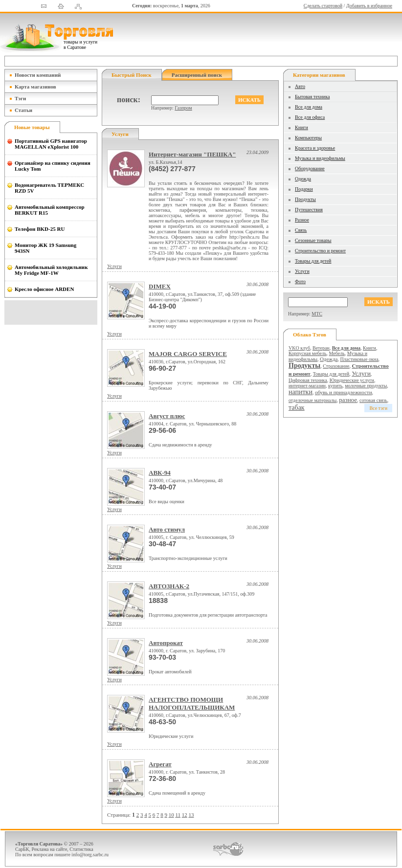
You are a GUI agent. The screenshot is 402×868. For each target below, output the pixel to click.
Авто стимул (167, 529)
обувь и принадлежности (344, 392)
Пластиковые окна (359, 359)
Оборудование (310, 168)
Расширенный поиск (197, 75)
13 (191, 815)
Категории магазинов (319, 75)
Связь (301, 230)
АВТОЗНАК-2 (169, 586)
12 (185, 815)
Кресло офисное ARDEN (44, 289)
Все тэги (378, 408)
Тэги (20, 98)
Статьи (23, 110)
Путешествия (309, 210)
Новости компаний (38, 75)
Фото (300, 281)
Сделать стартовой (323, 6)
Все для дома (309, 107)
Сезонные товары (313, 240)
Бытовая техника (312, 97)
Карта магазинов (35, 87)
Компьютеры (308, 138)
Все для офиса (310, 117)
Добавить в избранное (369, 6)
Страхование (336, 366)
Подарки (304, 189)
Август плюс (167, 416)
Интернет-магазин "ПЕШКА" (192, 154)
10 (171, 815)
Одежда (303, 179)
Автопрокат (166, 643)
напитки (301, 392)
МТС (317, 314)
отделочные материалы (313, 400)
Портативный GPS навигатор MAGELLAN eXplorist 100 (51, 144)
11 (178, 815)
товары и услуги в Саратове (80, 45)
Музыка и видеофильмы (320, 158)
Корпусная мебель (308, 353)
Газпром (183, 108)
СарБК (22, 849)
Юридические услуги (352, 380)
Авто (300, 86)
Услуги (114, 266)
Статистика (81, 849)
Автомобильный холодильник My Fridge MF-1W (51, 270)
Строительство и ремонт (320, 251)
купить (335, 386)
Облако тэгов (310, 334)
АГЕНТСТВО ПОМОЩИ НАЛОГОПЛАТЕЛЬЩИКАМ (192, 703)
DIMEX (160, 286)
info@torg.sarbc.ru (90, 855)
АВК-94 (160, 473)
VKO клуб (299, 348)
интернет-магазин (307, 386)
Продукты (305, 199)
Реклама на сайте (50, 849)
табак (297, 408)
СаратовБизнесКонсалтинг (228, 849)
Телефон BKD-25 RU (40, 229)
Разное (302, 220)
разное (348, 400)
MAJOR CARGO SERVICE (188, 354)
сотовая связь (373, 400)
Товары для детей (313, 261)
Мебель (337, 353)
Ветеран (321, 348)
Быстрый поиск (132, 75)
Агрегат (160, 764)
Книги (301, 127)
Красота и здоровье (315, 148)
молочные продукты (366, 386)
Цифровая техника (308, 380)
